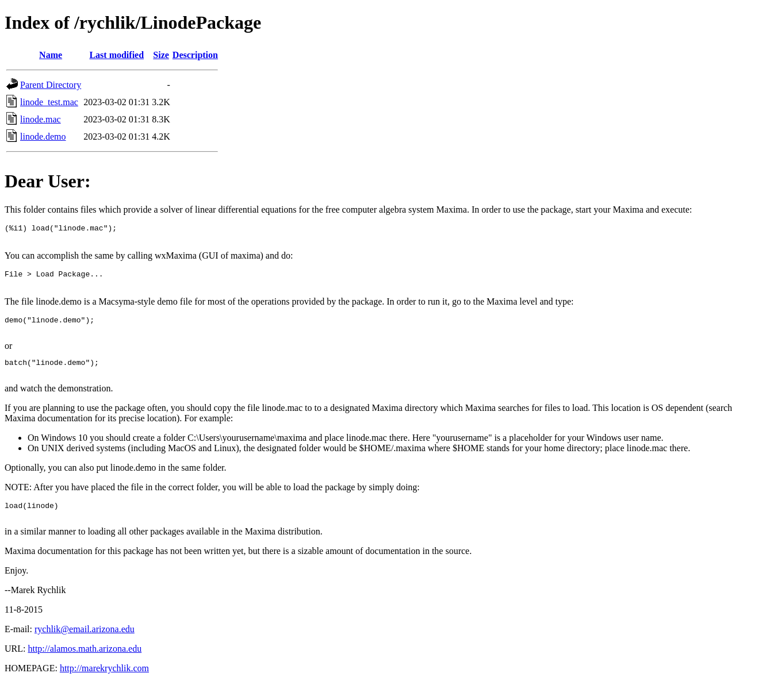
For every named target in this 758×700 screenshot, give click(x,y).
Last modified (116, 55)
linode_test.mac (49, 102)
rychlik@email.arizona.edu (85, 646)
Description (195, 55)
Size (161, 55)
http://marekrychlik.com (104, 685)
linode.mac (41, 119)
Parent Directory (51, 85)
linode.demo (43, 136)
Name (51, 55)
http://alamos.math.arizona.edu (85, 666)
